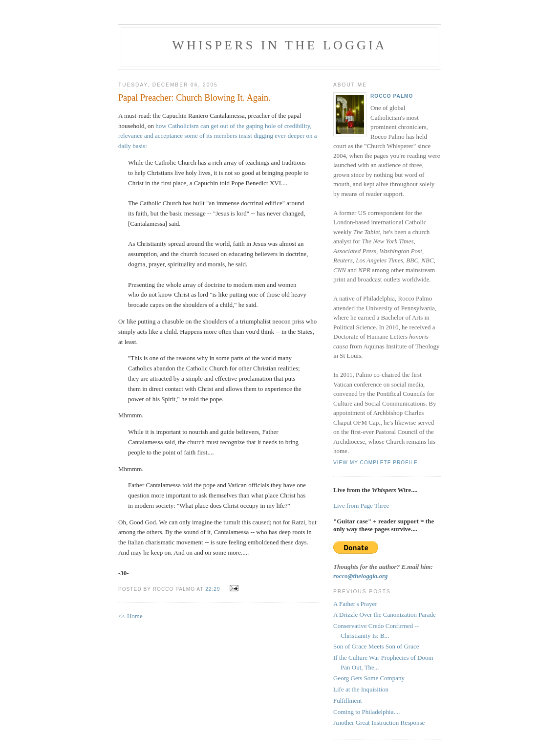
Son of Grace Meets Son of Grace (376, 646)
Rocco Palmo (392, 96)
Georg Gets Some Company (369, 678)
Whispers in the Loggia (279, 45)
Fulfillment (348, 701)
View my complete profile (376, 463)
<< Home (130, 616)
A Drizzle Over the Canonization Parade (385, 615)
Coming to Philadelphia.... (367, 712)
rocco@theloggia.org (361, 576)
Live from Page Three (361, 506)
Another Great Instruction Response (379, 723)
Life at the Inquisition (361, 689)
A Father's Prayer (355, 604)
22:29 (213, 589)
